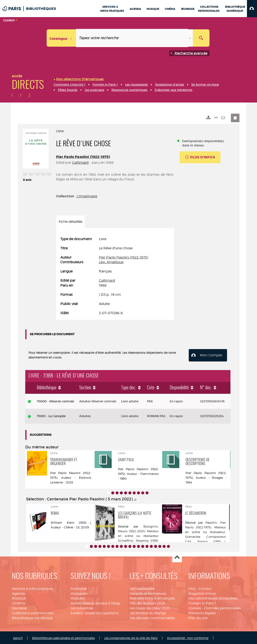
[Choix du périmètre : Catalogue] (61, 38)
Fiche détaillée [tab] (71, 222)
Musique (19, 598)
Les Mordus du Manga (148, 612)
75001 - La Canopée (51, 415)
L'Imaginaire (87, 196)
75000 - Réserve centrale (55, 400)
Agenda (18, 593)
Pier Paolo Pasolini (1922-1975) (83, 157)
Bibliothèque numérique (32, 617)
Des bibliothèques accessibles (213, 598)
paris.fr (18, 637)
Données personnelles (223, 607)
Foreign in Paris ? (202, 603)
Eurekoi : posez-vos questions (95, 612)
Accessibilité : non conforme (188, 637)
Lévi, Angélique (111, 262)
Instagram (79, 593)
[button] (252, 9)
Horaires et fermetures (148, 593)
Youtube (78, 598)
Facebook (79, 588)
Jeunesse (19, 607)
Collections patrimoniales (33, 612)
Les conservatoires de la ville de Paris (131, 637)
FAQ (192, 588)
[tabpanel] (115, 276)
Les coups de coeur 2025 (150, 607)
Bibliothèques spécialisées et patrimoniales (63, 637)
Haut (177, 557)
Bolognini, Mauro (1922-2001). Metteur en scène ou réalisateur (138, 530)
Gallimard (80, 163)
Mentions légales (202, 612)
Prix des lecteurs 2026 (147, 603)
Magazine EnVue (202, 593)
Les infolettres (82, 607)
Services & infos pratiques (33, 588)
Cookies (195, 607)
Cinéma (18, 603)
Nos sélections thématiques (152, 598)
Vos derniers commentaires (152, 617)
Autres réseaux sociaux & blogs (95, 603)
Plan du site (198, 617)
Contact (205, 588)
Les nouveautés (142, 588)
